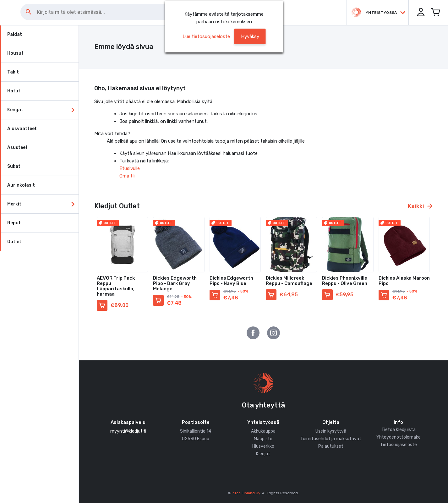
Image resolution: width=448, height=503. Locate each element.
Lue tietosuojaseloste (206, 36)
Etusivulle (130, 168)
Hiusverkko (263, 446)
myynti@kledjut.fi (128, 431)
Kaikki (420, 206)
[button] (420, 13)
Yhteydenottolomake (399, 437)
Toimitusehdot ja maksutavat (331, 439)
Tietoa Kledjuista (399, 430)
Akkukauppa (263, 431)
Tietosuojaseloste (399, 445)
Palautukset (331, 446)
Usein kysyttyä (331, 431)
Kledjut (263, 454)
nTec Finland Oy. (247, 493)
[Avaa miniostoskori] (435, 13)
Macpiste (263, 439)
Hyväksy (250, 36)
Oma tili (127, 176)
